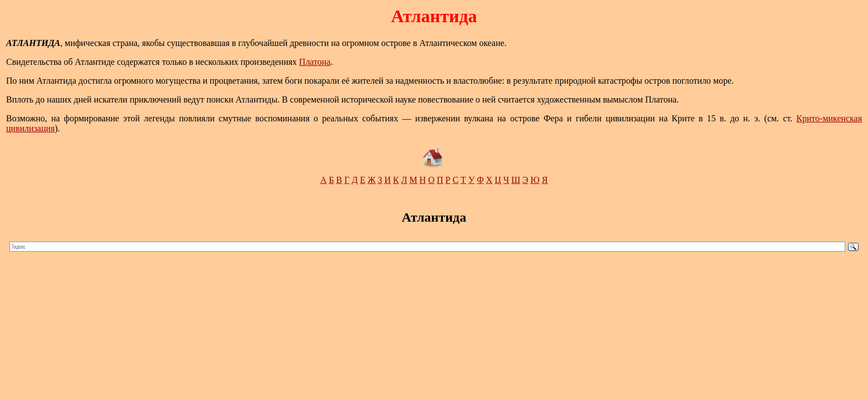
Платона (315, 62)
